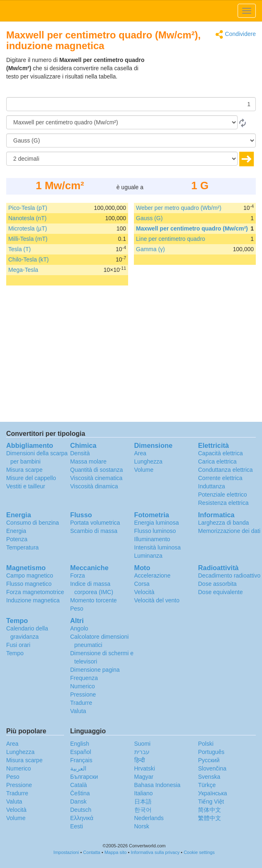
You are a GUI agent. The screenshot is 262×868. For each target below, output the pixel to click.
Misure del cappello (31, 478)
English (80, 744)
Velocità (144, 592)
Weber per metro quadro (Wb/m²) (179, 208)
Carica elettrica (217, 461)
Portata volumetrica (95, 523)
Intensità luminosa (158, 547)
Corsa (142, 584)
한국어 (143, 810)
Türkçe (207, 785)
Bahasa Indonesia (157, 785)
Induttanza (211, 486)
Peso (77, 609)
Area (141, 453)
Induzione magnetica (33, 600)
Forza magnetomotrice (35, 592)
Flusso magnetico (29, 584)
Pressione (83, 694)
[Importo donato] (131, 104)
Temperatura (23, 547)
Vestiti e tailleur (26, 486)
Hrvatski (145, 768)
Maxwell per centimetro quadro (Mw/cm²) (192, 228)
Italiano (144, 793)
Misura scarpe (24, 470)
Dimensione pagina (95, 670)
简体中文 (210, 810)
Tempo (15, 653)
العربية (78, 768)
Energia (16, 531)
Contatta (92, 852)
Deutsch (81, 810)
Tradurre (81, 703)
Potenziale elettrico (222, 495)
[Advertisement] (204, 76)
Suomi (143, 744)
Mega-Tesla (23, 270)
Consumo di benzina (33, 523)
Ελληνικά (82, 818)
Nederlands (149, 818)
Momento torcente (94, 600)
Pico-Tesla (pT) (28, 208)
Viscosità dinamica (94, 486)
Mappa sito (116, 852)
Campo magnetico (30, 575)
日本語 (143, 801)
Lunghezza (149, 461)
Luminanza (149, 556)
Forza (78, 575)
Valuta (78, 711)
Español (81, 752)
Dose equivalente (220, 592)
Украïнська (212, 793)
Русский (209, 760)
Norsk (142, 826)
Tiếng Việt (211, 801)
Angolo (79, 628)
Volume (144, 470)
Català (79, 785)
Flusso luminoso (155, 531)
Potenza (17, 539)
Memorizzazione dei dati (229, 531)
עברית (142, 752)
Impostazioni (66, 852)
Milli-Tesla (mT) (28, 239)
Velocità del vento (157, 600)
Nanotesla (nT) (27, 218)
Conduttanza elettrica (225, 470)
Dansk (79, 801)
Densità (80, 453)
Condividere (236, 34)
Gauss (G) (149, 218)
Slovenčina (212, 768)
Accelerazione (152, 575)
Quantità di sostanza (97, 470)
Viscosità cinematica (96, 478)
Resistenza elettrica (223, 503)
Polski (206, 744)
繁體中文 (210, 818)
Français (81, 760)
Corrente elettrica (220, 478)
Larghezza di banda (223, 523)
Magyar (144, 777)
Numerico (83, 686)
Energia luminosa (157, 523)
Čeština (80, 793)
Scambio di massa (94, 531)
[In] (131, 140)
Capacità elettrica (220, 453)
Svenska (209, 777)
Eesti (77, 826)
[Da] (122, 122)
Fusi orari (18, 645)
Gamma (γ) (150, 249)
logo (131, 11)
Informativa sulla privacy (155, 852)
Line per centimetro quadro (170, 239)
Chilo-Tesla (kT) (29, 259)
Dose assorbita (217, 584)
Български (84, 777)
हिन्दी (140, 760)
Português (211, 752)
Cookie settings (199, 852)
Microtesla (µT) (28, 228)
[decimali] (122, 159)
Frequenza (84, 678)
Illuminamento (152, 539)
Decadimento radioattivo (229, 575)
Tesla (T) (19, 249)
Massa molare (88, 461)
